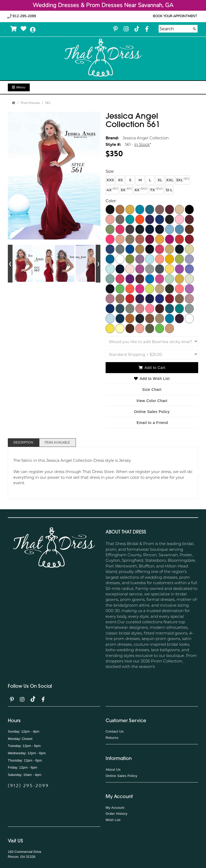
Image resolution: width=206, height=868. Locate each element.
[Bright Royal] (160, 219)
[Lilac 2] (189, 269)
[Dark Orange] (179, 239)
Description (23, 443)
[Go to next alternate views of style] (98, 264)
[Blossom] (110, 219)
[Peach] (120, 298)
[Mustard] (179, 279)
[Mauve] (140, 279)
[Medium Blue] (150, 279)
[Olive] (169, 289)
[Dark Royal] (110, 249)
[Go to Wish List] (24, 29)
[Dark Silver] (120, 249)
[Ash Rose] (160, 209)
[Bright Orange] (140, 219)
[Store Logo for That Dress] (103, 58)
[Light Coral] (160, 259)
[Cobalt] (160, 229)
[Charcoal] (140, 229)
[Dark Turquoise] (130, 249)
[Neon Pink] (140, 289)
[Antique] (130, 209)
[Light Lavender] (189, 259)
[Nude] (160, 289)
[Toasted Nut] (150, 318)
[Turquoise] (169, 318)
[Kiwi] (130, 259)
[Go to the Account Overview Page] (33, 30)
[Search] (178, 29)
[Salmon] (150, 308)
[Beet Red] (169, 209)
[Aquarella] (150, 209)
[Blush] (120, 219)
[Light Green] (179, 259)
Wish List (113, 820)
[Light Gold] (169, 259)
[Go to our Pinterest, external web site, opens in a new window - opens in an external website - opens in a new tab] (116, 29)
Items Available (57, 443)
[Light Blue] (150, 259)
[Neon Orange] (130, 289)
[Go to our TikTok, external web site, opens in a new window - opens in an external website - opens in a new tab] (136, 29)
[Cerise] (120, 229)
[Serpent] (179, 308)
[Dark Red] (189, 239)
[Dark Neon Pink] (169, 239)
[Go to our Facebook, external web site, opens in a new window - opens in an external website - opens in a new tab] (147, 29)
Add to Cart (152, 368)
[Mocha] (169, 328)
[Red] (169, 298)
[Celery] (110, 229)
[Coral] (110, 239)
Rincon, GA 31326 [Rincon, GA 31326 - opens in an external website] (22, 857)
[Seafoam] (169, 308)
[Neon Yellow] (150, 289)
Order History (117, 814)
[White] (189, 318)
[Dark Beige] (130, 239)
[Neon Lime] (120, 289)
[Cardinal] (189, 219)
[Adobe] (120, 209)
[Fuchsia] (160, 249)
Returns (112, 738)
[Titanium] (140, 318)
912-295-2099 (22, 16)
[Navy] (110, 289)
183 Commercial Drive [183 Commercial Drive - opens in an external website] (25, 852)
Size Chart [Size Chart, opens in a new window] (152, 390)
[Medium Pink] (160, 279)
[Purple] (150, 298)
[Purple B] (160, 298)
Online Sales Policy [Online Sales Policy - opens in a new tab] (152, 412)
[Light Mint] (110, 269)
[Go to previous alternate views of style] (10, 264)
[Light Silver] (150, 269)
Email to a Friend (152, 423)
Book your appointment (175, 16)
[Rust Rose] (140, 308)
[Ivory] (189, 249)
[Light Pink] (130, 269)
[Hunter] (179, 249)
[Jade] (110, 259)
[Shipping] (152, 354)
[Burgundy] (110, 209)
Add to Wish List (152, 379)
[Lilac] (179, 269)
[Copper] (189, 229)
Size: (110, 171)
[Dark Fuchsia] (150, 239)
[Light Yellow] (169, 269)
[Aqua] (140, 209)
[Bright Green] (130, 219)
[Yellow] (110, 328)
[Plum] (140, 298)
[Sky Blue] (110, 318)
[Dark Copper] (140, 239)
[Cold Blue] (169, 229)
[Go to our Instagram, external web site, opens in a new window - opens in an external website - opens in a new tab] (126, 29)
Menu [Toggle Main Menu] (19, 87)
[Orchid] (189, 289)
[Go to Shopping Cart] (14, 29)
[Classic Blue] (150, 229)
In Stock (142, 144)
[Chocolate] (130, 328)
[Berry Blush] (140, 328)
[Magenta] (130, 279)
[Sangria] (160, 308)
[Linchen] (110, 279)
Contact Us (115, 731)
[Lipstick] (120, 279)
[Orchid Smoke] (110, 298)
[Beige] (179, 209)
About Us (113, 770)
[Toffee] (160, 318)
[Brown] (169, 219)
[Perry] (130, 298)
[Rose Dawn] (179, 298)
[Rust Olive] (130, 308)
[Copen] (179, 229)
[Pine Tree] (150, 328)
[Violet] (179, 318)
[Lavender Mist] (140, 259)
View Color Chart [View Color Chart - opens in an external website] (152, 401)
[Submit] (194, 29)
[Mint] (169, 279)
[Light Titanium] (160, 269)
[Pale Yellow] (120, 328)
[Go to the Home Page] (14, 103)
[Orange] (179, 289)
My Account (115, 808)
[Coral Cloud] (120, 239)
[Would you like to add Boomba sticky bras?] (152, 341)
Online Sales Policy (122, 776)
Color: (111, 201)
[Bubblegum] (179, 219)
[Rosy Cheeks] (189, 298)
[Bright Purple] (150, 219)
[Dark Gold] (160, 239)
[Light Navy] (120, 269)
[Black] (189, 209)
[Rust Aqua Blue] (120, 308)
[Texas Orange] (130, 318)
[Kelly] (120, 259)
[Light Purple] (140, 269)
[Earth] (140, 249)
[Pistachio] (160, 328)
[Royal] (110, 308)
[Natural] (189, 279)
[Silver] (189, 308)
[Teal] (120, 318)
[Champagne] (130, 229)
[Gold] (169, 249)
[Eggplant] (150, 249)
